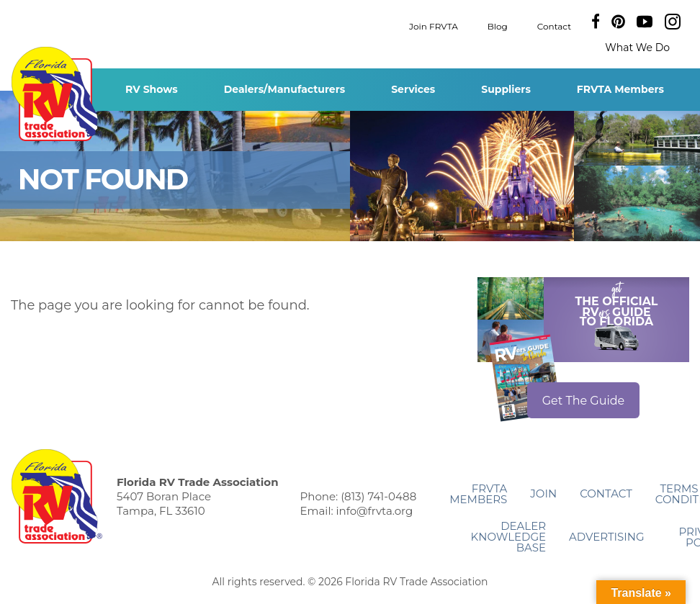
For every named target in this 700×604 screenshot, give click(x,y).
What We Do (637, 48)
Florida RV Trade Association (57, 94)
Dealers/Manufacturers (284, 89)
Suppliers (506, 89)
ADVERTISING (607, 537)
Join (543, 493)
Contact (554, 26)
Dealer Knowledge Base (508, 537)
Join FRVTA (434, 26)
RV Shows (152, 89)
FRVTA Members (620, 89)
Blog (498, 26)
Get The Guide (584, 401)
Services (413, 89)
